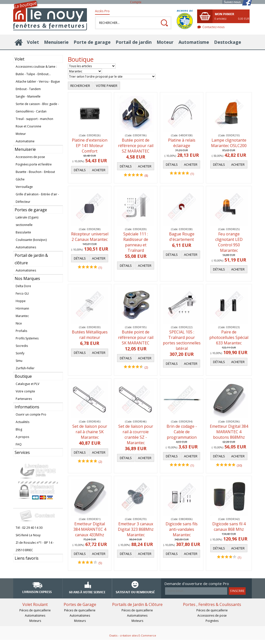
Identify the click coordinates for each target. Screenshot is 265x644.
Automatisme (194, 42)
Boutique (23, 376)
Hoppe (21, 301)
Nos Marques (27, 278)
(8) (146, 176)
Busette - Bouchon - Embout (35, 172)
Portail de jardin (134, 42)
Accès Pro (102, 11)
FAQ (19, 444)
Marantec (22, 316)
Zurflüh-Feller (25, 368)
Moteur (165, 42)
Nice (19, 323)
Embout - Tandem (28, 89)
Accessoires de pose (30, 157)
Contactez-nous (213, 27)
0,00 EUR (244, 19)
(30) (239, 465)
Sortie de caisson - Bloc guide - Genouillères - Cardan (37, 108)
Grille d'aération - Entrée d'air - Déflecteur (37, 198)
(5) (100, 563)
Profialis (21, 331)
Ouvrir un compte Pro (31, 414)
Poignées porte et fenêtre (34, 164)
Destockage (228, 42)
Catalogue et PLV (27, 384)
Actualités (22, 422)
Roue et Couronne (28, 126)
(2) (146, 367)
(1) (192, 174)
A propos (22, 437)
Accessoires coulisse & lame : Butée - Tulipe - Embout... (36, 70)
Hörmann (22, 308)
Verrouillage (24, 187)
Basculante (23, 232)
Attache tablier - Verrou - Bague (38, 81)
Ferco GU (22, 294)
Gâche (20, 179)
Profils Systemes (27, 338)
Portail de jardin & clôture (31, 259)
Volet (33, 42)
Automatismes (26, 247)
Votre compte (25, 391)
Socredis (22, 346)
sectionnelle (24, 225)
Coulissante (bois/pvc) (31, 240)
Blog (19, 429)
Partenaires (24, 399)
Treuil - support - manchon (34, 119)
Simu (19, 361)
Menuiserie (56, 42)
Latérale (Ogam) (27, 217)
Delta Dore (23, 286)
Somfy (20, 353)
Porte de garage (92, 42)
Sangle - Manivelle (28, 96)
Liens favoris (27, 558)
